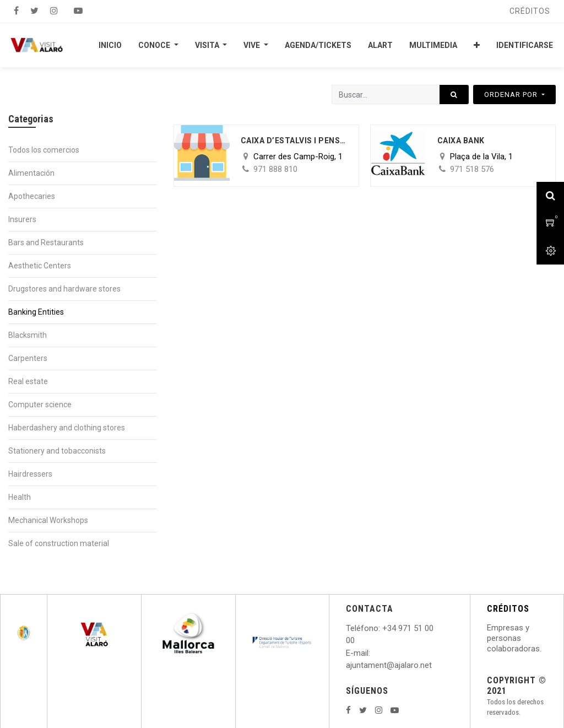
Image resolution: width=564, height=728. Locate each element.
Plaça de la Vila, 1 (481, 157)
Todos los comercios (44, 150)
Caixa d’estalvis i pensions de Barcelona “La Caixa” (294, 141)
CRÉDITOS (508, 609)
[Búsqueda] (454, 95)
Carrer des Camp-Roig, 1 (298, 157)
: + (383, 628)
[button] (477, 45)
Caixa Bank (461, 141)
